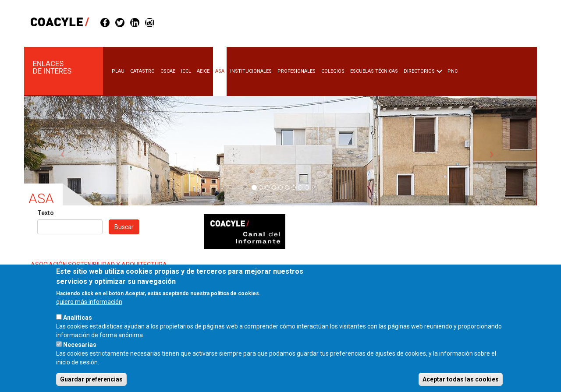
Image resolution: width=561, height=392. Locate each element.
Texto (46, 213)
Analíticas (78, 330)
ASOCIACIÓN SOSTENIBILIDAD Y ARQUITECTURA (99, 265)
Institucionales (251, 71)
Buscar (124, 227)
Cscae (168, 71)
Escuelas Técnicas (374, 71)
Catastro (142, 71)
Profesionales (296, 71)
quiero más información (89, 314)
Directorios (419, 71)
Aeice (203, 71)
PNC (453, 71)
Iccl (186, 71)
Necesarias (80, 357)
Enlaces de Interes (52, 67)
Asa (220, 71)
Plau (118, 71)
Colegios (333, 71)
